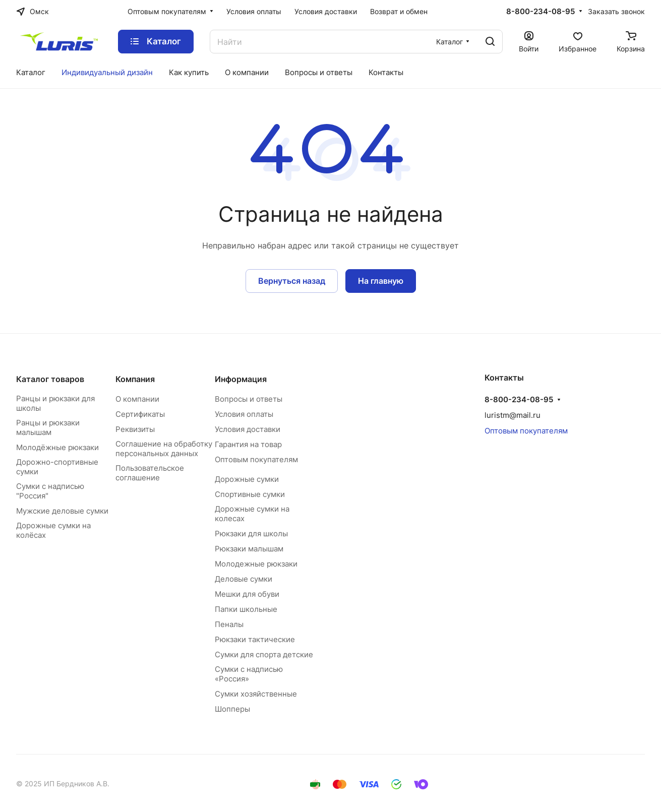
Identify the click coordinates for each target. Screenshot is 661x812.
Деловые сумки (244, 579)
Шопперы (232, 709)
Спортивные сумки (250, 494)
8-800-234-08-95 (540, 12)
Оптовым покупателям (256, 459)
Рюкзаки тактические (255, 639)
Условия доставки (248, 429)
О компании (137, 399)
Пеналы (229, 624)
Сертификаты (140, 414)
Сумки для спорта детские (264, 654)
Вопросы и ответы (249, 399)
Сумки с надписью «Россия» (249, 674)
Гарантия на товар (248, 444)
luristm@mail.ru (513, 415)
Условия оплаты (244, 414)
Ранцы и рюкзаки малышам (48, 427)
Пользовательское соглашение (150, 473)
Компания (135, 379)
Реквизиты (135, 429)
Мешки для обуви (247, 594)
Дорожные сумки (247, 479)
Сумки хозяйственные (256, 694)
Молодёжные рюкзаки (57, 447)
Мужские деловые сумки (62, 511)
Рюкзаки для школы (251, 534)
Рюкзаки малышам (249, 549)
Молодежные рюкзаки (256, 564)
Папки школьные (246, 609)
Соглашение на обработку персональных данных (164, 449)
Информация (241, 379)
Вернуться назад (292, 281)
